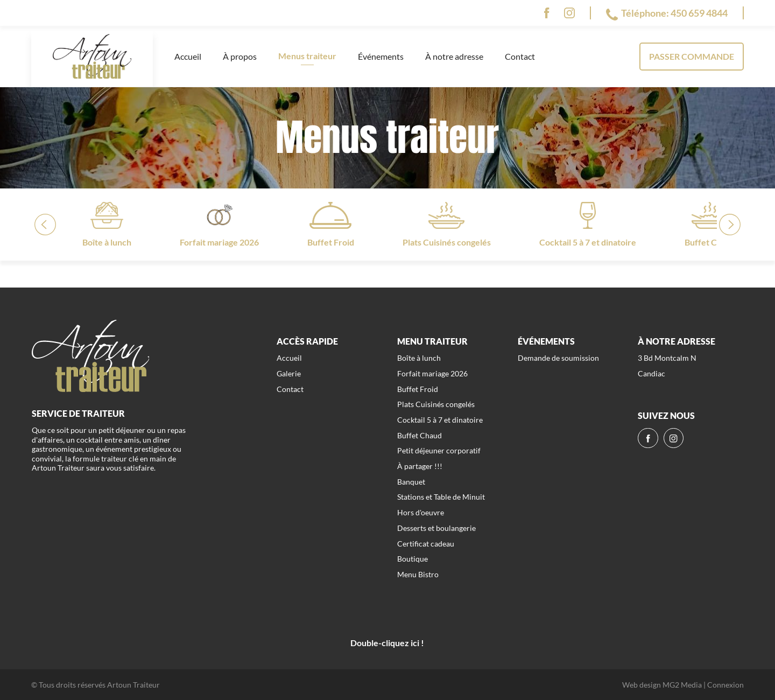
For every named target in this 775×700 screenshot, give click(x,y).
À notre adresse (454, 56)
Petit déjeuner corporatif (439, 450)
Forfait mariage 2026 (432, 373)
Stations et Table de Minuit (441, 497)
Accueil (188, 56)
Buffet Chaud (420, 435)
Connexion (725, 685)
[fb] (547, 13)
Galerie (289, 373)
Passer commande (692, 56)
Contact (520, 56)
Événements (381, 56)
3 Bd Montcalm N (667, 358)
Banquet (411, 482)
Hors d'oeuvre (421, 512)
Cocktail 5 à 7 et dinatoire (440, 420)
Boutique (413, 559)
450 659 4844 (699, 13)
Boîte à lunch (419, 358)
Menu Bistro (418, 574)
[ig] (569, 13)
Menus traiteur (307, 56)
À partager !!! (420, 466)
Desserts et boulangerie (436, 528)
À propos (240, 56)
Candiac (651, 373)
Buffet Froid (418, 389)
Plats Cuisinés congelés (436, 404)
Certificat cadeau (426, 544)
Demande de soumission (558, 358)
